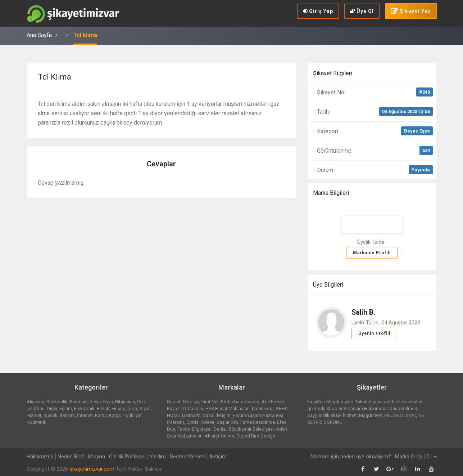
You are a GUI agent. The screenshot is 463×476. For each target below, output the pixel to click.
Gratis (192, 422)
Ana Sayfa (39, 35)
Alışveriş (35, 402)
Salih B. (364, 312)
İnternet (85, 415)
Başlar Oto (227, 422)
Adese (208, 422)
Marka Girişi (409, 457)
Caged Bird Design (256, 436)
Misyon (97, 457)
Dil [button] (432, 457)
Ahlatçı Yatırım (219, 436)
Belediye (79, 402)
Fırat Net (210, 402)
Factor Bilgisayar (194, 429)
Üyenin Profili (374, 333)
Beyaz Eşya (417, 131)
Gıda (132, 408)
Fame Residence (258, 422)
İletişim (67, 415)
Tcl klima (85, 35)
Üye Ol (362, 11)
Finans (118, 408)
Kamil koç (263, 408)
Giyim (145, 408)
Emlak (103, 408)
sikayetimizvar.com (92, 469)
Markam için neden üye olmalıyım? (351, 457)
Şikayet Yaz (411, 11)
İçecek (51, 415)
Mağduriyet (371, 415)
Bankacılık (57, 402)
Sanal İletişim (217, 415)
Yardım (158, 457)
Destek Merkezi (188, 457)
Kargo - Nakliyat (125, 415)
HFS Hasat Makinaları (228, 408)
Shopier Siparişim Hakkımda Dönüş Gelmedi (372, 408)
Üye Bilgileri (328, 285)
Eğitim (66, 408)
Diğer (52, 408)
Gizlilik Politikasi (127, 457)
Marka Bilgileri (331, 193)
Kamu (101, 415)
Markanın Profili (372, 253)
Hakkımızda (40, 457)
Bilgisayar (125, 402)
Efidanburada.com (240, 402)
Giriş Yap (318, 11)
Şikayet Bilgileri (333, 73)
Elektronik (84, 408)
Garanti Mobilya (183, 402)
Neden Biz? (71, 457)
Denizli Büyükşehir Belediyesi (244, 429)
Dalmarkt (191, 415)
